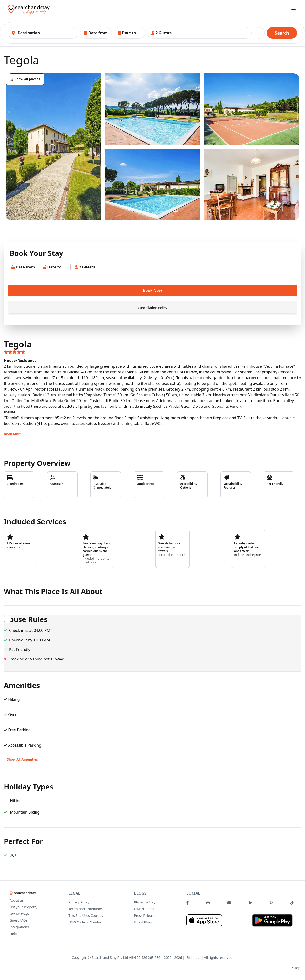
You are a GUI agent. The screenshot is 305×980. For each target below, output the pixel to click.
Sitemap (193, 957)
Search (282, 33)
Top (296, 968)
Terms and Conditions (85, 909)
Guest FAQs (18, 920)
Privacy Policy (79, 902)
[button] (96, 33)
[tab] (152, 308)
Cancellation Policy (153, 308)
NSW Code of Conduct (86, 922)
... (259, 33)
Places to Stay (145, 902)
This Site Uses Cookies (86, 916)
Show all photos (25, 79)
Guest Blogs (143, 922)
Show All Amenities (22, 759)
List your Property (23, 907)
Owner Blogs (144, 909)
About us (17, 900)
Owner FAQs (19, 914)
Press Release (145, 916)
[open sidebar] (294, 10)
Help (13, 934)
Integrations (19, 927)
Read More (13, 434)
